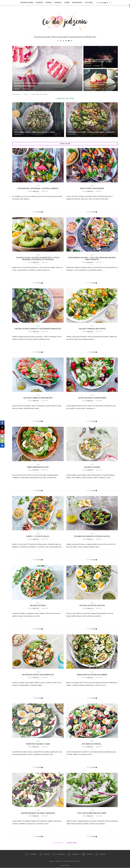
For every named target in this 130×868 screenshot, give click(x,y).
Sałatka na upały (38, 606)
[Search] (110, 3)
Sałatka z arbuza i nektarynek (38, 398)
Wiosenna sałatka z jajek (38, 744)
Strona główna (27, 3)
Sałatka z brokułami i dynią (92, 329)
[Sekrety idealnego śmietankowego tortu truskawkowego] (47, 68)
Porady (49, 3)
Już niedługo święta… (92, 744)
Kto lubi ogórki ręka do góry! (92, 813)
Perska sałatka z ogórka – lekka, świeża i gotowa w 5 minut (34, 132)
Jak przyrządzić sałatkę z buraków (38, 813)
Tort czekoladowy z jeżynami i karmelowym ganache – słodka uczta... (99, 62)
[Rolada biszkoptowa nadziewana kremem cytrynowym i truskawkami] (101, 80)
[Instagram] (101, 3)
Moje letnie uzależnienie (92, 188)
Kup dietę (89, 3)
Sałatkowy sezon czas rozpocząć (38, 675)
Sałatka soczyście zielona (92, 606)
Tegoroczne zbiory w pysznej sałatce (92, 536)
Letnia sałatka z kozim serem (92, 398)
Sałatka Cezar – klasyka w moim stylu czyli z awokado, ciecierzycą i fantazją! (38, 259)
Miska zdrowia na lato (38, 467)
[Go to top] (65, 866)
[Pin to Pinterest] (40, 212)
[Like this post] (34, 212)
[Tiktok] (107, 3)
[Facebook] (97, 3)
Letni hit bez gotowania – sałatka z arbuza (38, 188)
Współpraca (77, 3)
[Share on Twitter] (38, 212)
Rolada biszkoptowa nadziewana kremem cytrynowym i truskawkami (99, 85)
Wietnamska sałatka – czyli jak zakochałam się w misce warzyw (92, 259)
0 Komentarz (26, 89)
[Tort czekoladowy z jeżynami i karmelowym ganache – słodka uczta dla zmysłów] (101, 57)
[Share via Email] (42, 212)
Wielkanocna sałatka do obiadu (92, 675)
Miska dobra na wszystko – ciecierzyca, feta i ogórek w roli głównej (91, 132)
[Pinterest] (103, 3)
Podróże (39, 3)
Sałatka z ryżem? (92, 467)
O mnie (67, 3)
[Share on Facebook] (36, 212)
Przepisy (58, 3)
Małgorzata (36, 191)
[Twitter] (99, 3)
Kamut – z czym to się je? (38, 536)
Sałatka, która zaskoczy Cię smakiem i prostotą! (38, 329)
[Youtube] (105, 3)
